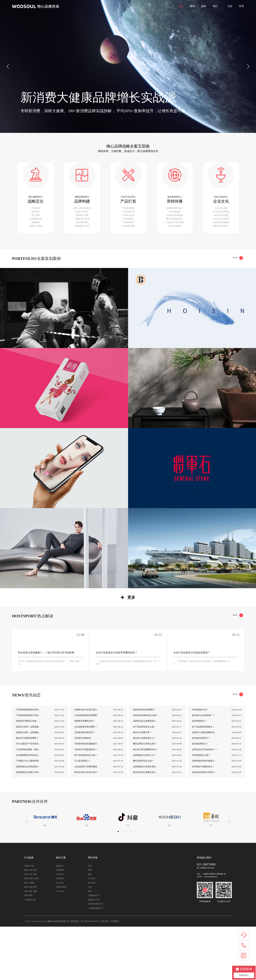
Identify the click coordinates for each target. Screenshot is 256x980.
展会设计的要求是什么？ (144, 791)
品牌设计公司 (94, 953)
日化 (31, 927)
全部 (161, 271)
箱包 (31, 940)
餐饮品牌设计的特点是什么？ (146, 797)
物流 (37, 932)
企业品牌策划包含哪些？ (86, 780)
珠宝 (35, 940)
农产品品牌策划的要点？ (203, 780)
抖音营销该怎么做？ (201, 808)
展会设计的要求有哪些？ (27, 791)
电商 (26, 932)
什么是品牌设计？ (83, 814)
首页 (181, 6)
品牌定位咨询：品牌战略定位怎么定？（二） (29, 780)
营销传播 (210, 271)
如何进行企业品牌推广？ (203, 768)
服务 (204, 6)
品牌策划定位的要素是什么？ (146, 774)
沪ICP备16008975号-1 (90, 974)
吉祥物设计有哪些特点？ (203, 820)
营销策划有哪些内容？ (85, 774)
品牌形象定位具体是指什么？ (29, 820)
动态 (230, 6)
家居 (26, 949)
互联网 (27, 919)
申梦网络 (115, 974)
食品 (35, 923)
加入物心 (92, 936)
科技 (32, 919)
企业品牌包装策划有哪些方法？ (87, 768)
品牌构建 (185, 271)
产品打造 (197, 271)
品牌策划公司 (94, 949)
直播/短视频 (61, 940)
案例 (192, 6)
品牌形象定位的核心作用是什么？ (29, 825)
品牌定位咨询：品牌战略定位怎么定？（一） (29, 786)
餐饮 (26, 923)
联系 (242, 6)
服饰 (26, 940)
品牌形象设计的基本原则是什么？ (146, 820)
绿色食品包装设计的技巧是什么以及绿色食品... (205, 825)
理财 (31, 944)
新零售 (32, 932)
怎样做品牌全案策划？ (85, 786)
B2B (34, 953)
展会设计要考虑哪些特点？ (145, 803)
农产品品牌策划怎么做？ (144, 780)
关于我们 (92, 932)
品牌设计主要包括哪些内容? (205, 786)
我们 (215, 6)
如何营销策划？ (199, 774)
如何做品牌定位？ (200, 797)
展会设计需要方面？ (142, 786)
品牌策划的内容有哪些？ (144, 763)
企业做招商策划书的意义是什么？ (29, 808)
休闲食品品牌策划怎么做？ (145, 768)
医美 (26, 936)
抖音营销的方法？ (200, 763)
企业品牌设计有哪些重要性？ (87, 820)
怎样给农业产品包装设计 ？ (204, 803)
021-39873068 (206, 918)
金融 (26, 944)
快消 (26, 927)
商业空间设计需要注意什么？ (146, 825)
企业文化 (223, 271)
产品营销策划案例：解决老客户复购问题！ (29, 803)
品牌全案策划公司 (96, 957)
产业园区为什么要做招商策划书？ (29, 814)
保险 (35, 944)
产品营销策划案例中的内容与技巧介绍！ (29, 763)
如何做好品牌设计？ (201, 791)
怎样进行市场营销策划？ (86, 803)
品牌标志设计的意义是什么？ (87, 763)
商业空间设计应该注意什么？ (87, 825)
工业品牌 (28, 953)
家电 (31, 949)
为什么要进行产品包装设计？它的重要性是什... (29, 797)
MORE (235, 271)
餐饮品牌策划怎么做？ (143, 814)
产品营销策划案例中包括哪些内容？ (29, 768)
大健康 (32, 936)
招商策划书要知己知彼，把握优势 (29, 774)
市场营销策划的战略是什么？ (87, 797)
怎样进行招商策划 (83, 791)
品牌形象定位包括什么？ (144, 808)
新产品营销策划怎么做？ (86, 808)
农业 (31, 923)
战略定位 (172, 271)
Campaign (60, 944)
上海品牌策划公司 (96, 961)
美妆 (35, 927)
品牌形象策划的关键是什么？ (205, 814)
